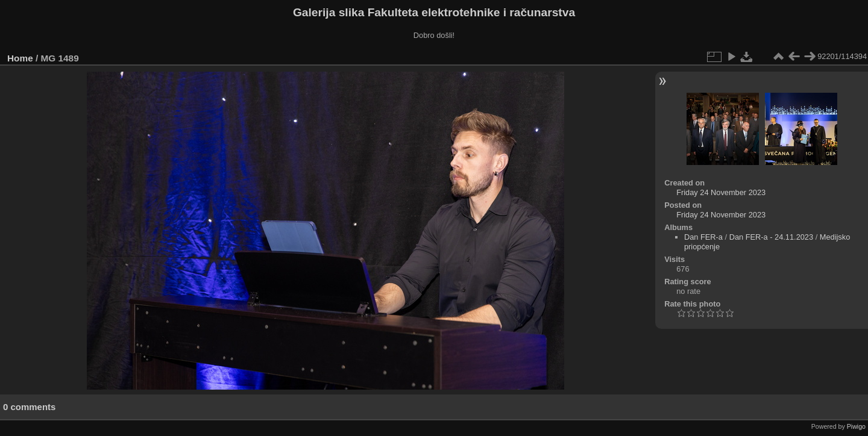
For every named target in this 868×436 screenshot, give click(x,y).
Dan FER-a (703, 237)
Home (20, 58)
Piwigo (856, 426)
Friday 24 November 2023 (721, 192)
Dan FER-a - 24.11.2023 (771, 237)
